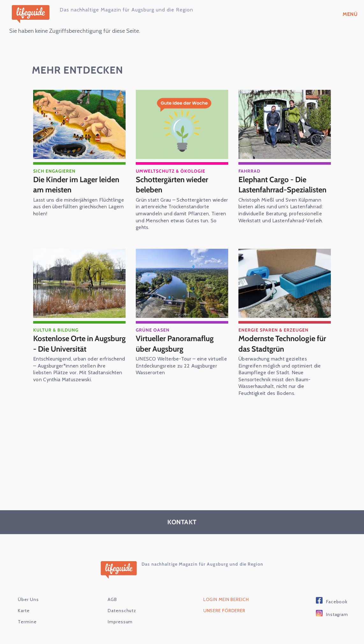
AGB (112, 600)
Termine (27, 622)
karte (24, 611)
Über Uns (28, 600)
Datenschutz (122, 611)
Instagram (337, 615)
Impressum (120, 622)
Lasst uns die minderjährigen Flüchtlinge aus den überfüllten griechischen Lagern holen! (79, 207)
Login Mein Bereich (226, 600)
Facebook (337, 602)
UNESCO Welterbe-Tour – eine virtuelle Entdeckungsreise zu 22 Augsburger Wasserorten (181, 366)
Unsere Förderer (224, 611)
